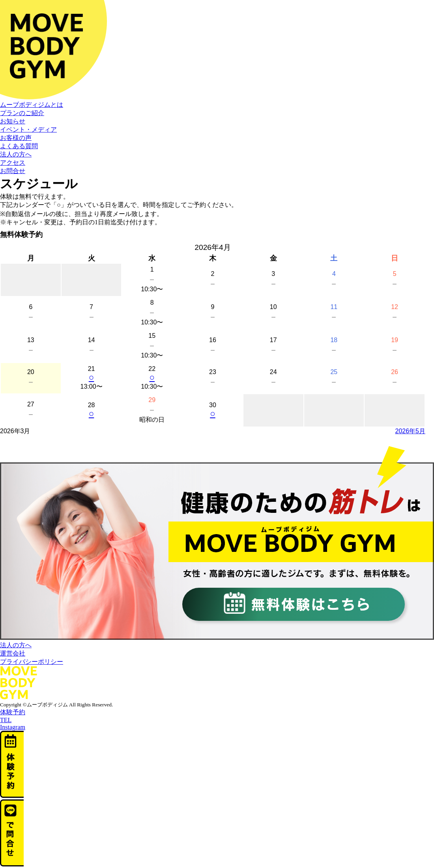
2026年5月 (411, 431)
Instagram (13, 727)
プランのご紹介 (22, 113)
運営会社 (13, 653)
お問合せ (13, 171)
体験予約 (13, 712)
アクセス (13, 163)
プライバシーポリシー (32, 662)
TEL (6, 720)
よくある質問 (19, 146)
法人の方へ (16, 154)
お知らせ (13, 121)
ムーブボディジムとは (32, 105)
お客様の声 (16, 138)
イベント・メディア (28, 129)
